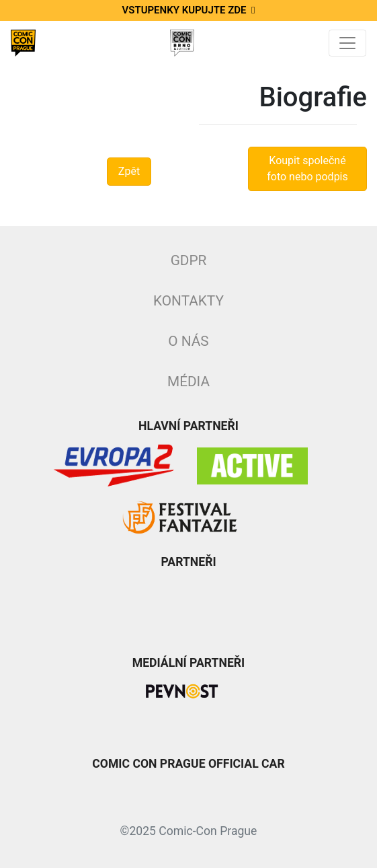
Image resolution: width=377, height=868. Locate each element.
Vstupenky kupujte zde (189, 10)
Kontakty (188, 301)
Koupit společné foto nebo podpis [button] (307, 169)
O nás (188, 341)
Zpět (129, 171)
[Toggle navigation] (347, 43)
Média (188, 382)
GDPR (189, 260)
